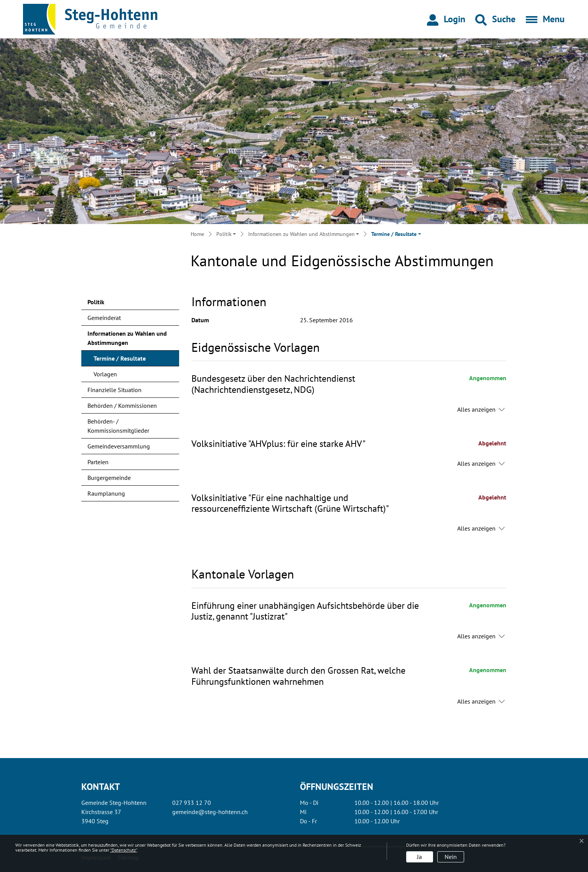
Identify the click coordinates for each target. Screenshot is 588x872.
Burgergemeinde (109, 478)
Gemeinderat (104, 318)
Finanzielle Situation (114, 390)
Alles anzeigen (476, 409)
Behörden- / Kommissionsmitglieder (118, 426)
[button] (495, 19)
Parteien (98, 462)
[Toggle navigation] (543, 19)
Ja (419, 857)
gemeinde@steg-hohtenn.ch (210, 812)
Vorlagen (105, 374)
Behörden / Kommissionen (122, 406)
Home (197, 234)
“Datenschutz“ (124, 850)
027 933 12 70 (192, 803)
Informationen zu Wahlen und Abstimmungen (127, 338)
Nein (451, 857)
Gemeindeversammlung (119, 446)
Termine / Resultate (119, 360)
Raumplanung (106, 493)
